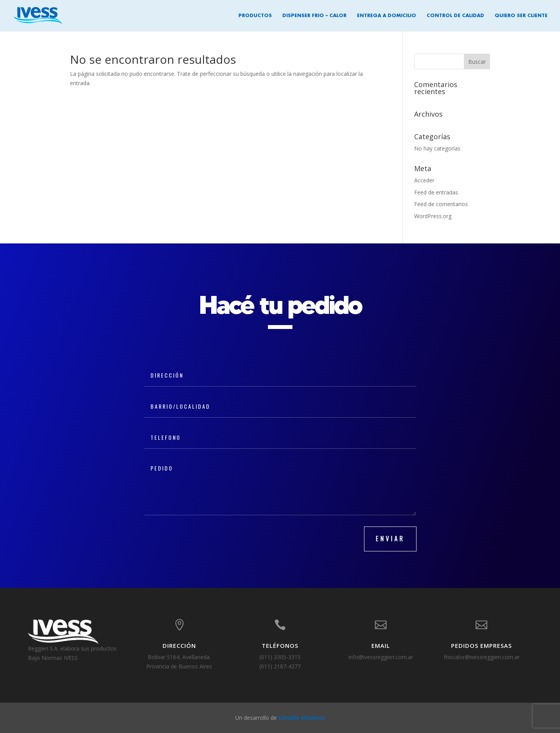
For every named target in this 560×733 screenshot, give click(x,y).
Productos (255, 16)
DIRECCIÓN (179, 646)
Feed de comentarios (441, 204)
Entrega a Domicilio (387, 16)
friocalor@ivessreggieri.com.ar (482, 657)
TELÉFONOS (280, 646)
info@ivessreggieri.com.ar (381, 657)
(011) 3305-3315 (280, 657)
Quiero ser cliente (521, 16)
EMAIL (381, 646)
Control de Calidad (455, 16)
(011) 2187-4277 (280, 666)
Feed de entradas (436, 192)
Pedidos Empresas (481, 646)
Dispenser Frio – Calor (314, 16)
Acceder (424, 180)
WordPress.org (433, 216)
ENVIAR (390, 539)
